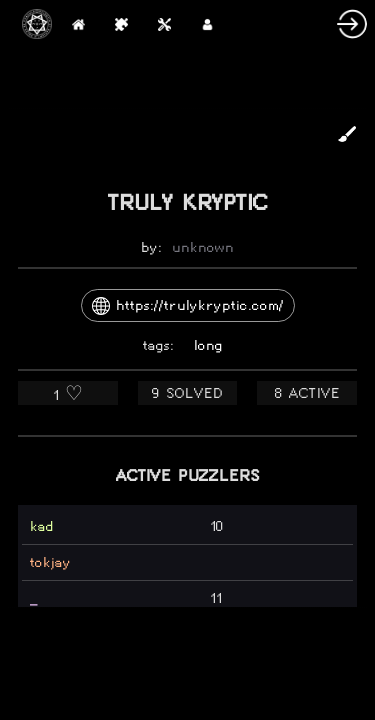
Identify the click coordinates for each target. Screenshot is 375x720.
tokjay (50, 562)
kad (42, 526)
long (208, 345)
